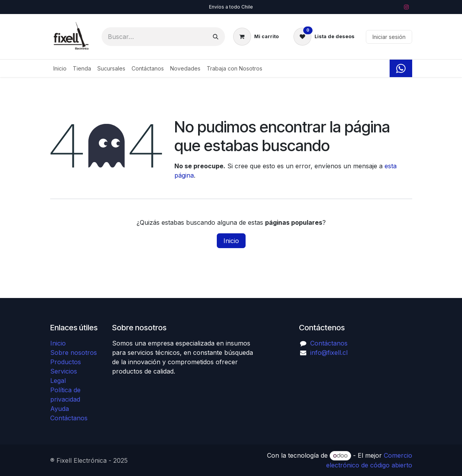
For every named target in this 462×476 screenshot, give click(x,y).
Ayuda (60, 409)
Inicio (231, 241)
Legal (58, 381)
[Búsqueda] (216, 37)
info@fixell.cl (329, 353)
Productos (66, 362)
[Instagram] (406, 7)
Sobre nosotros (74, 353)
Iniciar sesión (389, 37)
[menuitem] (60, 68)
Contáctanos (69, 418)
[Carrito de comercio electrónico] (256, 37)
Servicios (64, 371)
